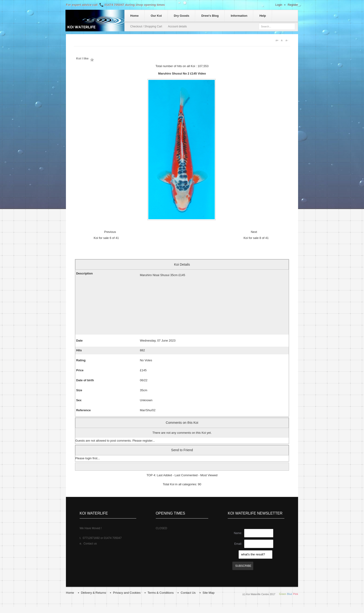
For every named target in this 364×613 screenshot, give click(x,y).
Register (293, 5)
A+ (277, 40)
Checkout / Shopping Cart (146, 26)
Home (70, 593)
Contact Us (188, 593)
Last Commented (186, 475)
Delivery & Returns (94, 593)
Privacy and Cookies (127, 593)
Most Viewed (209, 475)
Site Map (209, 593)
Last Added (164, 475)
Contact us (90, 544)
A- (288, 40)
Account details (177, 26)
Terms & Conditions (161, 593)
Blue (290, 594)
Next (254, 232)
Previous (110, 232)
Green (283, 594)
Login (279, 5)
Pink (296, 594)
